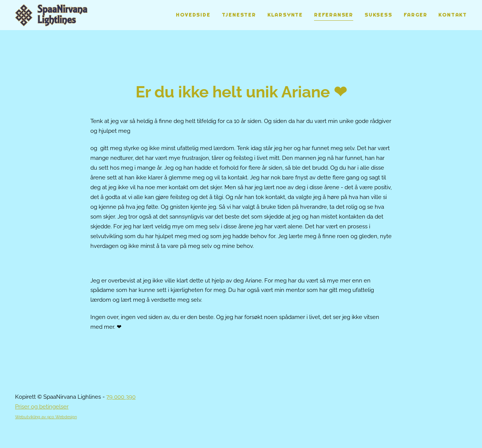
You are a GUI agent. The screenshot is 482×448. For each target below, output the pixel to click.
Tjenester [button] (239, 15)
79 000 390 (121, 397)
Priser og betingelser (42, 407)
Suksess (378, 15)
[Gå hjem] (51, 15)
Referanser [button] (334, 15)
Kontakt (453, 15)
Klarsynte (285, 15)
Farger (416, 15)
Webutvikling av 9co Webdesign (46, 417)
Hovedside (193, 15)
